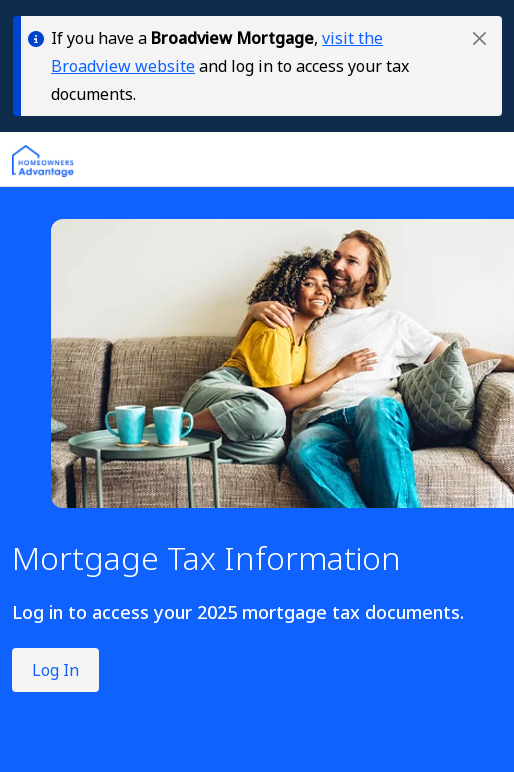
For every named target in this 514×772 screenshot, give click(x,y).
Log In (55, 670)
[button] (479, 38)
